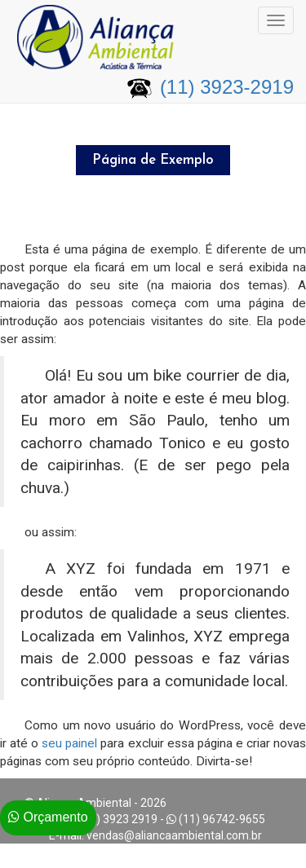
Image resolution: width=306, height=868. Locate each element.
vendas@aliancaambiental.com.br (174, 835)
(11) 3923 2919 (118, 819)
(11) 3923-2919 (227, 87)
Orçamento (48, 817)
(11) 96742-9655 (222, 819)
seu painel (69, 743)
